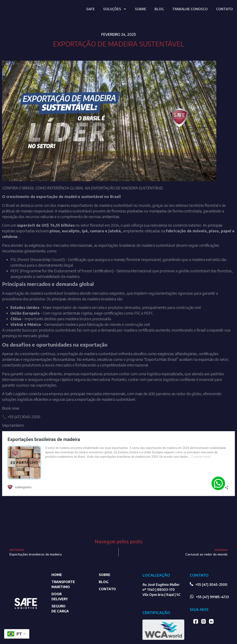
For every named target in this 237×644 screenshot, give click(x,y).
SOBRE (141, 9)
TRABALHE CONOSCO (190, 9)
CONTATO (224, 9)
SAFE (90, 9)
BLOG (159, 9)
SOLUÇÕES (115, 9)
